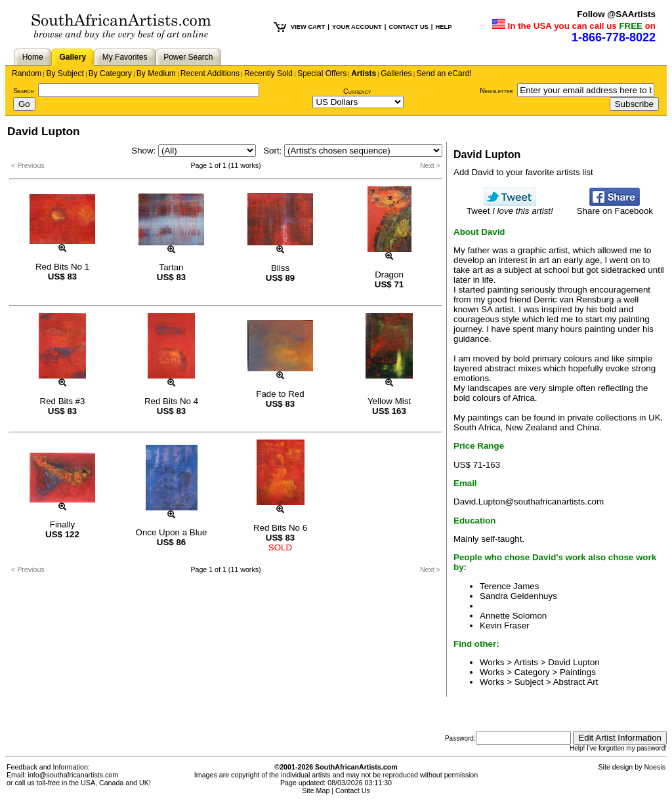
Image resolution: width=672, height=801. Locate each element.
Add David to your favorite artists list (523, 172)
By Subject (65, 73)
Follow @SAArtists (616, 14)
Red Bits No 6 (280, 528)
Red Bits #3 (63, 401)
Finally (63, 524)
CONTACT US (408, 27)
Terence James (509, 586)
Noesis (655, 767)
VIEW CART (308, 27)
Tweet (510, 207)
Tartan (171, 267)
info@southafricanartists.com (73, 775)
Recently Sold (268, 73)
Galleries (396, 73)
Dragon (389, 275)
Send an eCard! (444, 73)
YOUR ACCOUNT (357, 27)
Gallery (73, 57)
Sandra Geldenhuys (518, 596)
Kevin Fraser (505, 626)
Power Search (188, 57)
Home (33, 57)
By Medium (156, 73)
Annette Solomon (513, 616)
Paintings (578, 672)
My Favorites (125, 57)
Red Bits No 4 (171, 401)
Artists (364, 73)
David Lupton (574, 662)
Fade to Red (280, 394)
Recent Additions (210, 73)
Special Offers (322, 73)
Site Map (316, 791)
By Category (110, 73)
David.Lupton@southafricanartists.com (529, 502)
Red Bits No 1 (62, 267)
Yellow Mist (389, 401)
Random (27, 73)
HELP (443, 27)
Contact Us (353, 791)
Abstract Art (576, 682)
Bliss (280, 268)
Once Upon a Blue (172, 532)
